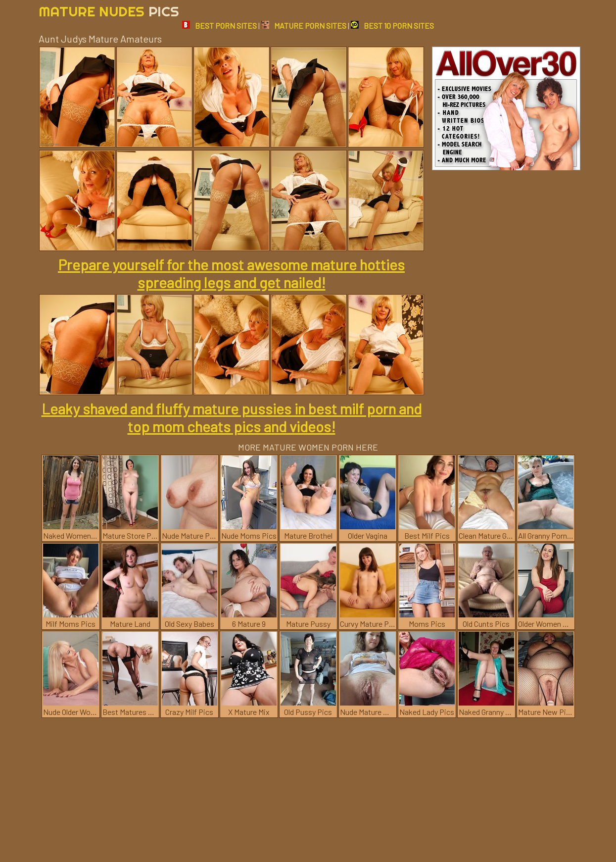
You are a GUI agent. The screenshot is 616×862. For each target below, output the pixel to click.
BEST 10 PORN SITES (392, 25)
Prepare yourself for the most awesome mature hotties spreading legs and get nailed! (231, 273)
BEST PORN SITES (219, 25)
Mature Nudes (109, 11)
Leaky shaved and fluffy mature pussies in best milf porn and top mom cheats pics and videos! (232, 417)
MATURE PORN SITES (304, 25)
